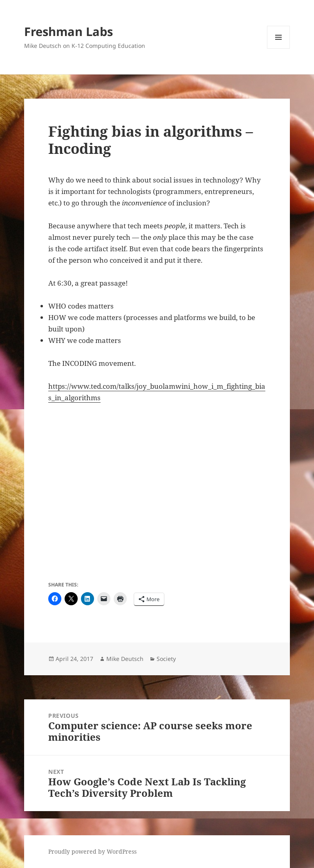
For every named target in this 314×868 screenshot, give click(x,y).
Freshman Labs (68, 31)
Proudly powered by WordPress (92, 851)
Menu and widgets (279, 48)
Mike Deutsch (125, 659)
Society (166, 659)
